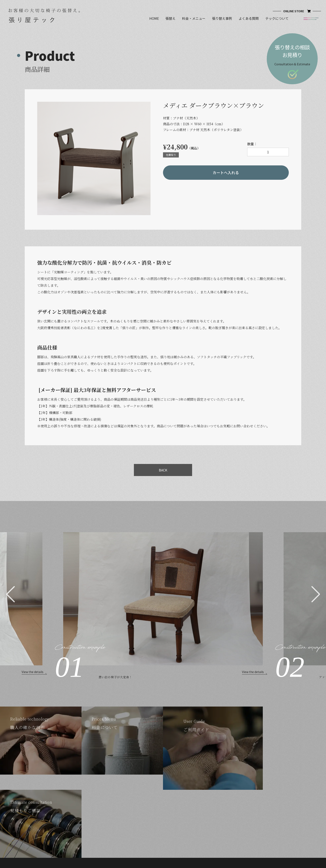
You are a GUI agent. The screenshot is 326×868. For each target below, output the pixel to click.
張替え (170, 19)
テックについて (277, 19)
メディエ (170, 807)
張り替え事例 (222, 19)
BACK (163, 470)
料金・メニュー (194, 19)
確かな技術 (126, 801)
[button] (10, 594)
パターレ (170, 801)
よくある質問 (249, 19)
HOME (154, 19)
